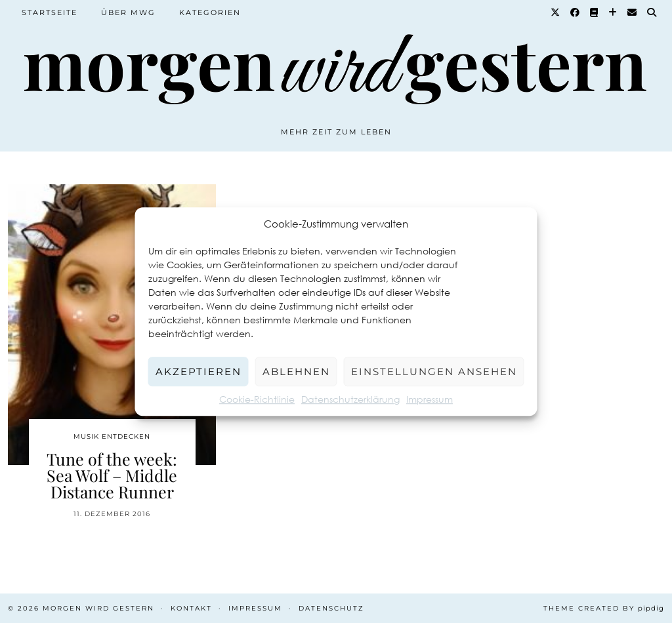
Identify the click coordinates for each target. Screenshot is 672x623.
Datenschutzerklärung (350, 399)
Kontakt (191, 608)
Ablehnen (296, 372)
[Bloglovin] (613, 12)
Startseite (50, 12)
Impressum (430, 399)
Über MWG (128, 12)
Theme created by (604, 608)
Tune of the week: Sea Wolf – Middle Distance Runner (112, 475)
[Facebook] (576, 12)
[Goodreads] (595, 12)
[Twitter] (556, 12)
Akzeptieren (199, 372)
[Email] (633, 12)
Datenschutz (331, 608)
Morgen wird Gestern (98, 608)
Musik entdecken (112, 436)
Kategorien (210, 12)
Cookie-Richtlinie (257, 399)
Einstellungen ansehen (434, 372)
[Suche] (652, 12)
